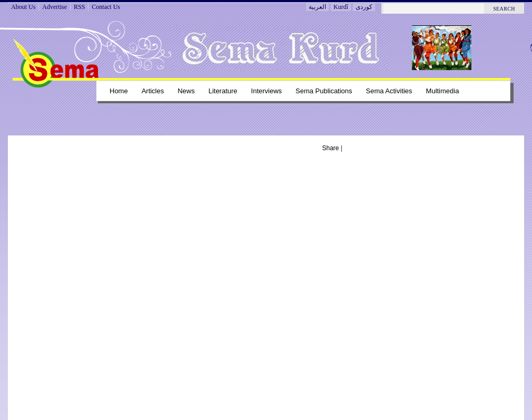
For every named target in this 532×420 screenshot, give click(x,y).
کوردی (364, 7)
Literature (223, 91)
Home (119, 91)
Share (331, 148)
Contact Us (106, 7)
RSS (79, 7)
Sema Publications (324, 91)
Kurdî (341, 7)
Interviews (267, 91)
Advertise (55, 7)
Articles (153, 91)
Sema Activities (389, 91)
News (186, 91)
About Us (23, 7)
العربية (317, 7)
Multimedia (443, 91)
